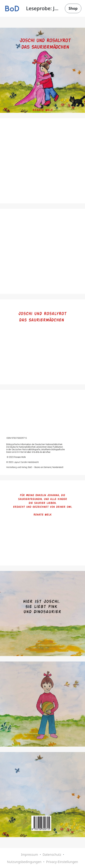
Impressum (29, 854)
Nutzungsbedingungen (24, 862)
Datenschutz (52, 854)
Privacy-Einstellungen (62, 862)
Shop (73, 8)
